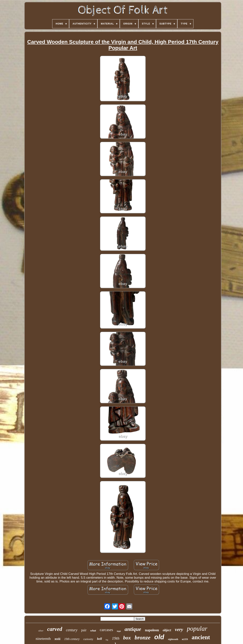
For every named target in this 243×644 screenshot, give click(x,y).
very (179, 629)
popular (197, 629)
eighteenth (173, 639)
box (127, 638)
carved (55, 629)
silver (41, 631)
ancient (201, 637)
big (107, 640)
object (167, 630)
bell (99, 639)
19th (116, 638)
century (72, 630)
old (159, 637)
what (93, 631)
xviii (57, 639)
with (185, 639)
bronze (142, 637)
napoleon (152, 630)
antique (133, 629)
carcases (107, 630)
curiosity (88, 639)
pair (84, 630)
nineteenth (43, 639)
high (119, 631)
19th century (72, 639)
